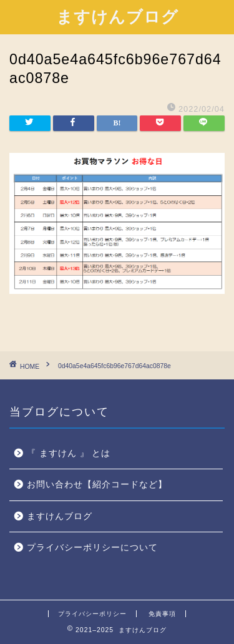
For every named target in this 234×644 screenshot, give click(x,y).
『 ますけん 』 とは (69, 453)
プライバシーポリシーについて (92, 548)
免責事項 (162, 614)
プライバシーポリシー (92, 614)
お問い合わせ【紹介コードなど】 (97, 485)
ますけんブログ (117, 16)
